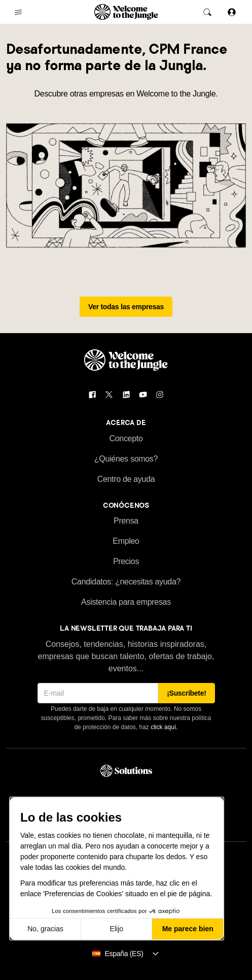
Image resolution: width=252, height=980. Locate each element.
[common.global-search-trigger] (207, 12)
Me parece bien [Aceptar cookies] (188, 929)
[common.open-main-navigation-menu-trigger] (18, 12)
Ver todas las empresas (126, 307)
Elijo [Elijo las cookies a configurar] (117, 929)
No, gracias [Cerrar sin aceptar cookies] (45, 929)
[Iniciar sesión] (232, 12)
